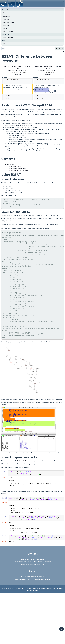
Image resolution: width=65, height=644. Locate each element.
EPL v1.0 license (34, 578)
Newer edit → (48, 74)
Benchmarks (7, 25)
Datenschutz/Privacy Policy (36, 563)
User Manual (7, 16)
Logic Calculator (8, 31)
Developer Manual (9, 22)
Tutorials (6, 19)
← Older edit (17, 74)
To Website (24, 563)
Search (61, 48)
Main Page (6, 13)
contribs (24, 70)
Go (57, 48)
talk (19, 70)
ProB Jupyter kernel (23, 460)
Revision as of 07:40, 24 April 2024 (15, 66)
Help (62, 51)
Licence (5, 28)
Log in (5, 43)
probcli (39, 183)
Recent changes (8, 37)
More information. (45, 578)
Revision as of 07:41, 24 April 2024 (46, 66)
